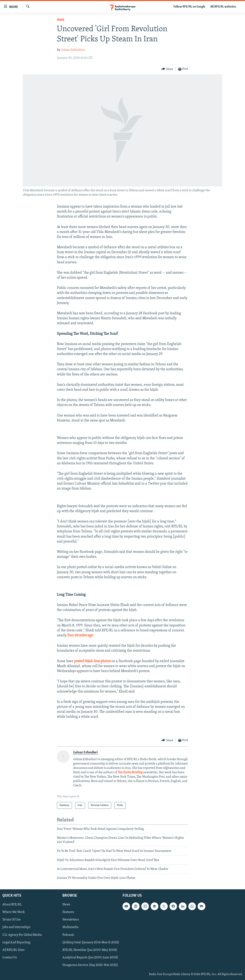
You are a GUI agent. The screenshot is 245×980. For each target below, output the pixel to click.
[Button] (167, 69)
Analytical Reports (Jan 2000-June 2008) (90, 958)
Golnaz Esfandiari (73, 50)
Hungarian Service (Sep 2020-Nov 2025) (90, 965)
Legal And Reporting (16, 942)
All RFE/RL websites (223, 7)
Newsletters (71, 920)
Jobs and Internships (16, 927)
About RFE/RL (12, 905)
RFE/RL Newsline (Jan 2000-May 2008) (90, 950)
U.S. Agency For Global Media (22, 935)
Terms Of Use (11, 920)
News (66, 905)
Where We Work (14, 912)
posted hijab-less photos (92, 661)
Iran (61, 20)
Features (68, 912)
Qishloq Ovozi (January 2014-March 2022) (91, 942)
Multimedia (70, 927)
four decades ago (80, 635)
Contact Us (10, 958)
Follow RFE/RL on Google (189, 7)
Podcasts (68, 935)
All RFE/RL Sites (13, 950)
